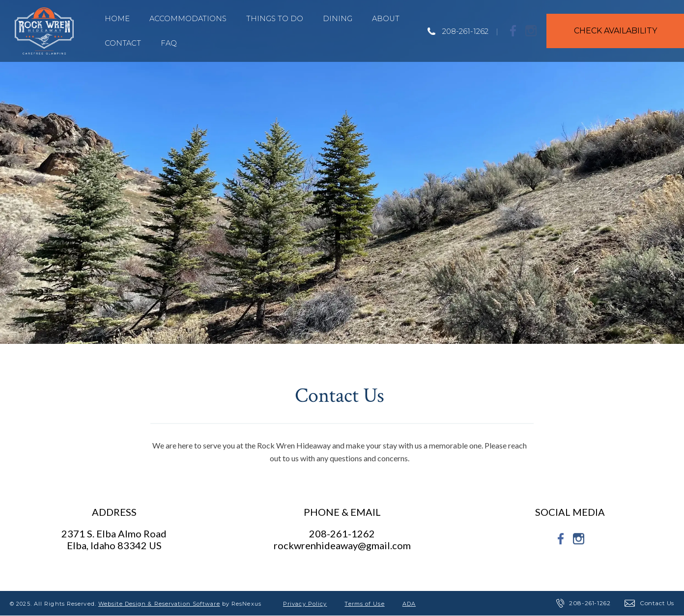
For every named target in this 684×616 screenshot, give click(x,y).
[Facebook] (513, 30)
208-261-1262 (465, 31)
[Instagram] (531, 30)
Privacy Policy (305, 604)
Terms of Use (364, 604)
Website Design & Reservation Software (159, 604)
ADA (409, 604)
